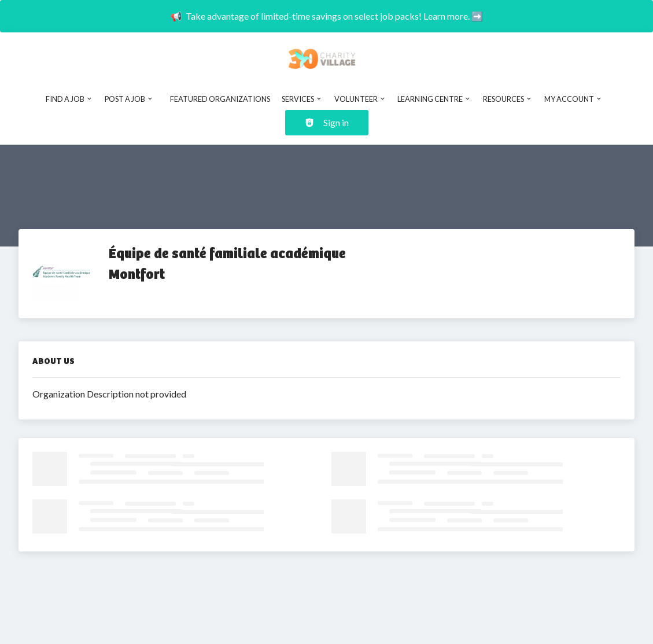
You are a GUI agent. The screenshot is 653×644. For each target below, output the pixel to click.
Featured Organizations (220, 99)
